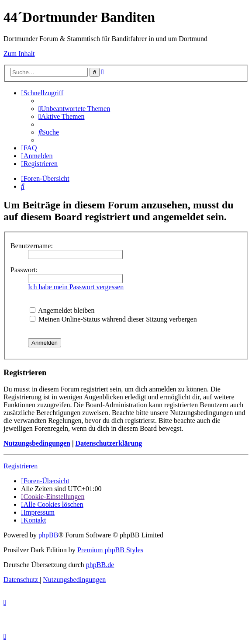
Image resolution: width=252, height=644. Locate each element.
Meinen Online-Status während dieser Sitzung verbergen (113, 319)
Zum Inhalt (19, 54)
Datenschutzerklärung (109, 443)
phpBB (48, 535)
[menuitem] (74, 109)
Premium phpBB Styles (110, 550)
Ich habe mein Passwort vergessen (76, 287)
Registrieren (21, 466)
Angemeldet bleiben (62, 310)
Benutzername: (32, 246)
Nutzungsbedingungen (37, 443)
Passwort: (24, 270)
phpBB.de (100, 565)
